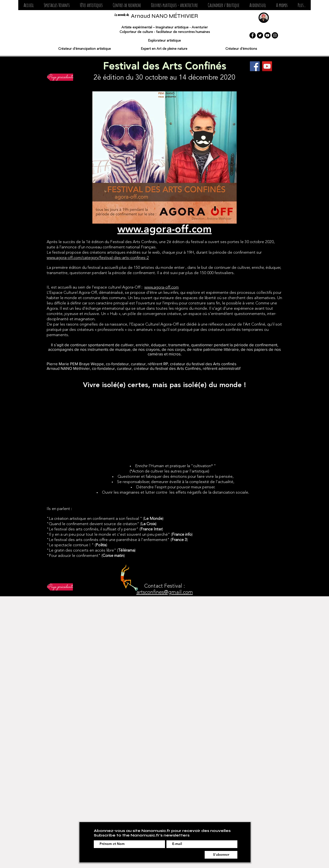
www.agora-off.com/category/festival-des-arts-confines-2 (98, 258)
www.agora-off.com (161, 287)
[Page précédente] (60, 77)
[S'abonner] (221, 855)
